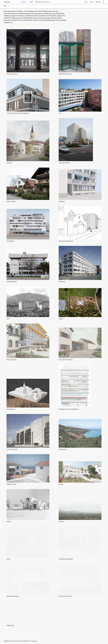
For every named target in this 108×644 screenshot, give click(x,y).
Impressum (34, 641)
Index (86, 2)
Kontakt (98, 2)
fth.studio (7, 2)
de (104, 1)
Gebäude (24, 2)
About (92, 2)
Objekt (31, 2)
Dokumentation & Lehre (43, 2)
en (104, 3)
